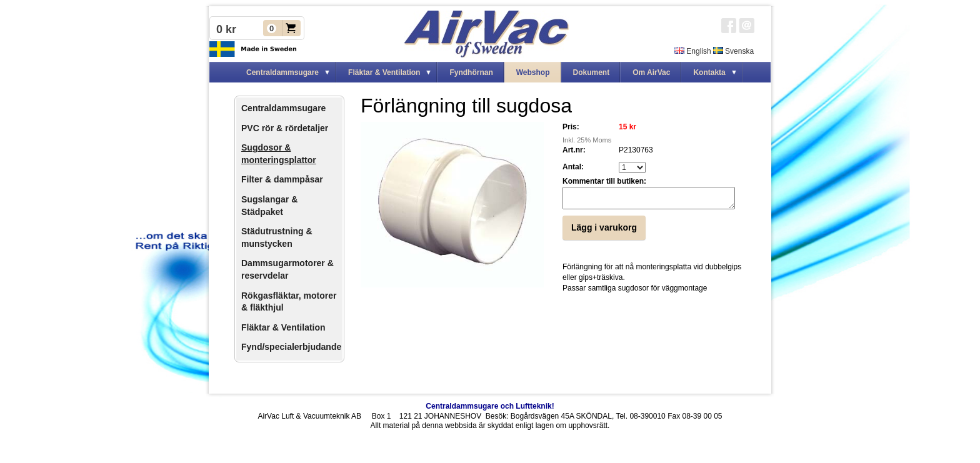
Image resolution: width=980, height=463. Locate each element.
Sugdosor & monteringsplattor (279, 154)
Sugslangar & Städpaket (269, 206)
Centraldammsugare (283, 108)
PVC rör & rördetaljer (285, 128)
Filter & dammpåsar (282, 179)
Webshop (533, 72)
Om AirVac (651, 72)
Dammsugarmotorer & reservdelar (287, 269)
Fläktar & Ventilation (283, 327)
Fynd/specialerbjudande (291, 347)
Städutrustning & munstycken (277, 237)
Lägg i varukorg (604, 231)
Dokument (592, 72)
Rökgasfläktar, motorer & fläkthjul (289, 302)
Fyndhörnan (471, 72)
